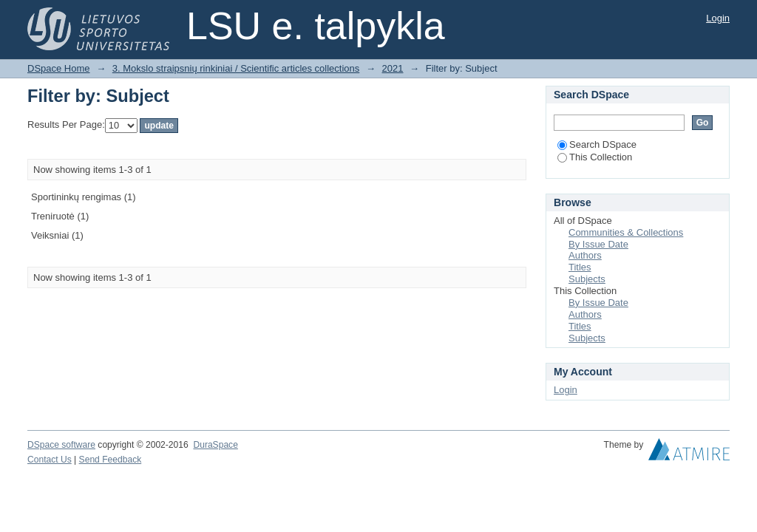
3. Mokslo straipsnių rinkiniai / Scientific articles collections (236, 68)
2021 (393, 68)
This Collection (595, 157)
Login (718, 18)
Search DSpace (597, 144)
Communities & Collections (626, 232)
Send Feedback (111, 460)
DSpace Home (59, 68)
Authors (585, 255)
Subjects (587, 279)
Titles (580, 267)
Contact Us (50, 460)
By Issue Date (598, 244)
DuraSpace (215, 445)
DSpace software (61, 445)
